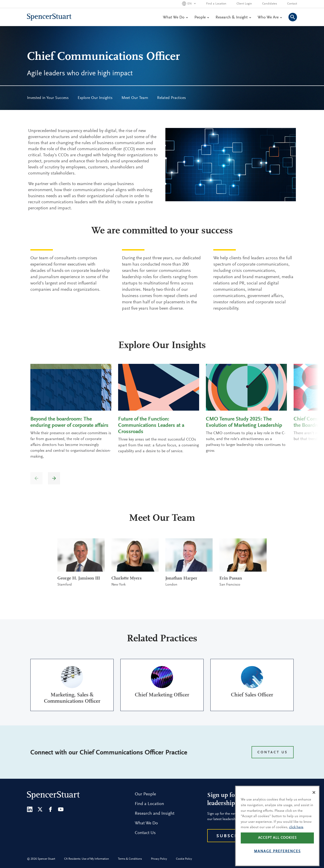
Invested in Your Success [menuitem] (48, 98)
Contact (292, 4)
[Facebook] (50, 809)
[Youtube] (61, 809)
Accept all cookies (277, 852)
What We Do (175, 18)
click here (296, 842)
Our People (145, 794)
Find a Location (216, 4)
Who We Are (270, 18)
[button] (54, 478)
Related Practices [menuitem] (171, 98)
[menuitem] (48, 98)
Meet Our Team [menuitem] (135, 98)
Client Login (244, 4)
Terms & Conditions (130, 859)
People (202, 18)
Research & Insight (233, 18)
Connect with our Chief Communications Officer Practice (109, 753)
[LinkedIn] (30, 809)
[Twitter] (40, 809)
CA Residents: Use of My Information (87, 859)
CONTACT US (273, 752)
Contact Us (145, 833)
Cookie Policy (184, 859)
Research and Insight (155, 814)
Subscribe (232, 836)
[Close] (314, 807)
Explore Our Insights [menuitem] (95, 98)
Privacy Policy (159, 859)
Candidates (270, 4)
